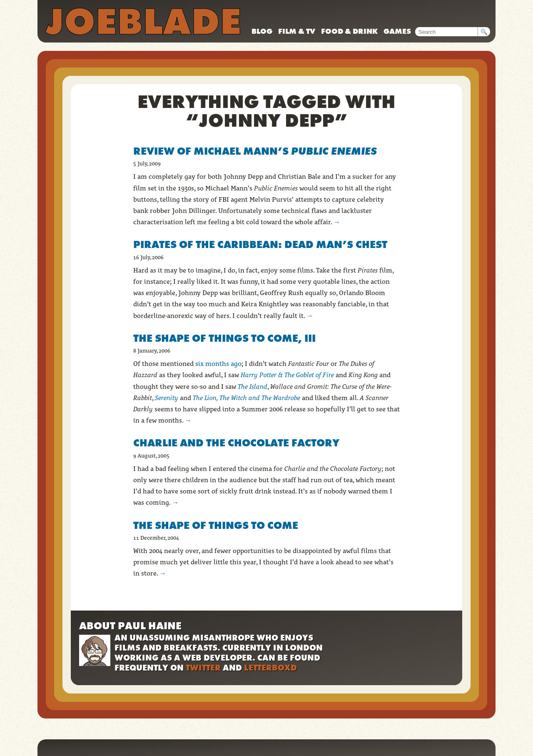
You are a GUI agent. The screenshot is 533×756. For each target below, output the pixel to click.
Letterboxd (270, 668)
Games (397, 31)
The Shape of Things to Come (216, 525)
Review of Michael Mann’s (255, 151)
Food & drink (349, 31)
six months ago (218, 364)
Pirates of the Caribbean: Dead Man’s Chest (260, 244)
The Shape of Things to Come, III (224, 338)
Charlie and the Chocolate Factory (236, 443)
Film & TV (297, 31)
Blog (262, 31)
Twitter (203, 668)
